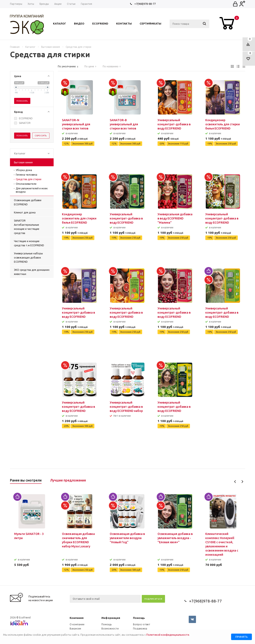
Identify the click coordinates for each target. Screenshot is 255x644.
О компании (77, 624)
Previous (235, 482)
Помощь (139, 618)
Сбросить (41, 136)
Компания (77, 618)
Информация (111, 618)
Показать (22, 101)
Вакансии (75, 629)
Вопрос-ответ (142, 624)
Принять (241, 637)
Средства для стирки (29, 179)
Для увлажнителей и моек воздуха (32, 190)
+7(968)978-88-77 (145, 4)
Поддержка (140, 629)
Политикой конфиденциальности (168, 635)
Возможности (110, 629)
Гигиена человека (26, 175)
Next (242, 482)
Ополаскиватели (26, 184)
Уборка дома (24, 170)
